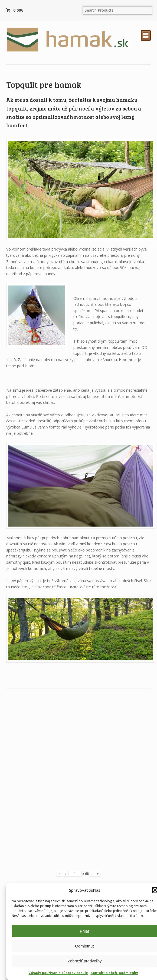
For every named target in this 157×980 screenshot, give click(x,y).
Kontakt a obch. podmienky (114, 973)
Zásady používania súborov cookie (58, 973)
